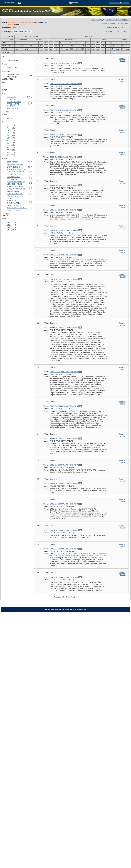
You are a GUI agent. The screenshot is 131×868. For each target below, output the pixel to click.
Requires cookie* (122, 60)
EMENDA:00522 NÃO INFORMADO (64, 185)
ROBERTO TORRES (14, 210)
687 (72, 49)
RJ (8, 145)
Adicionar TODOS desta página (117, 20)
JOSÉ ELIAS (12, 201)
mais (8, 112)
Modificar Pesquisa (109, 23)
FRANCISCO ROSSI (14, 174)
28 (61, 49)
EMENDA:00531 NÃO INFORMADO (64, 438)
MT (8, 140)
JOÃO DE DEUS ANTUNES (17, 208)
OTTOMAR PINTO (14, 177)
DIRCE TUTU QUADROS (16, 189)
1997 (9, 222)
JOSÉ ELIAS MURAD (15, 187)
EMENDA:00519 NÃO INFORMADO (64, 135)
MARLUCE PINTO (13, 191)
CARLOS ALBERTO (14, 205)
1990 (9, 225)
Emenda (10, 60)
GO (8, 133)
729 (82, 49)
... (121, 32)
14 (122, 49)
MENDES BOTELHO (14, 184)
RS (8, 152)
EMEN (9, 68)
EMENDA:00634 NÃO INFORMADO (64, 465)
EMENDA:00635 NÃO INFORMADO (64, 483)
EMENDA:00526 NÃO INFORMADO (64, 255)
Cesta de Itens (96, 20)
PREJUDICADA (13, 108)
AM (8, 128)
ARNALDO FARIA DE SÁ (16, 182)
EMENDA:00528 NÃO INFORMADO (64, 327)
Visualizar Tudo (124, 27)
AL (8, 126)
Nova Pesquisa (124, 23)
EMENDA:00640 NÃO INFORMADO (64, 577)
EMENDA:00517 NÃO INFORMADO (64, 84)
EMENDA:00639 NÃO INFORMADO (64, 549)
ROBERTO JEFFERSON (16, 172)
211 (56, 49)
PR (8, 143)
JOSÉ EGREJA (12, 162)
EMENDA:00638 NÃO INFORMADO (64, 530)
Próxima (126, 32)
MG (8, 135)
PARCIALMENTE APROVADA (13, 105)
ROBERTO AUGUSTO (15, 194)
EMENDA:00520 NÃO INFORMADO (64, 157)
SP (8, 155)
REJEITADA (11, 97)
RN (8, 148)
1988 (9, 227)
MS (8, 138)
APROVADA (11, 99)
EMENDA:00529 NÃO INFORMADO (64, 372)
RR (8, 150)
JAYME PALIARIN (13, 203)
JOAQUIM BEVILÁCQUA (16, 169)
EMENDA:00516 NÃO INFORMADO (64, 63)
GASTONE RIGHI (13, 167)
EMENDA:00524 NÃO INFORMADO (64, 210)
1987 (9, 230)
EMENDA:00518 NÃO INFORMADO (64, 110)
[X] (46, 22)
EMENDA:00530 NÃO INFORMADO (64, 406)
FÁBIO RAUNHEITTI (14, 179)
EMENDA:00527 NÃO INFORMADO (64, 279)
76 (103, 49)
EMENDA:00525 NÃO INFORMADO (64, 230)
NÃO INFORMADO (14, 102)
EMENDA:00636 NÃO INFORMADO (64, 504)
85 (112, 49)
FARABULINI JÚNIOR (15, 165)
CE (8, 131)
